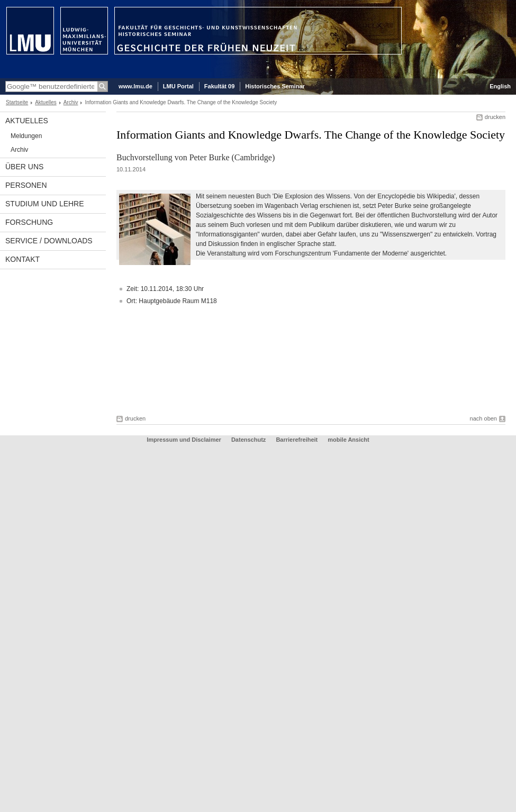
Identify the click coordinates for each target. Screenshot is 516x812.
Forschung (29, 222)
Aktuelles (46, 102)
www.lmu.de (135, 86)
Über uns (24, 167)
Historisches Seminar (275, 86)
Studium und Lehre (45, 204)
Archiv (71, 102)
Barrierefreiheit (297, 440)
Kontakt (22, 259)
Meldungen (26, 136)
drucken (495, 117)
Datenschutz (248, 440)
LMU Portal (178, 86)
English (500, 86)
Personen (26, 185)
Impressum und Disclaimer (184, 440)
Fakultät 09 (219, 86)
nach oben (483, 418)
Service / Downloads (49, 241)
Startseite (17, 102)
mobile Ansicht (348, 440)
